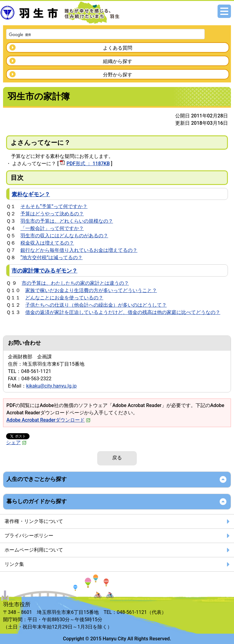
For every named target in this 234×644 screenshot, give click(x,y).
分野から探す (118, 75)
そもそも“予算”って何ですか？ (54, 206)
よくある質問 (118, 48)
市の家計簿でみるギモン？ (44, 271)
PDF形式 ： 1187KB (88, 164)
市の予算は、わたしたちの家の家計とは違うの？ (75, 283)
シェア (16, 442)
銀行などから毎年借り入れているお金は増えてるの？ (79, 250)
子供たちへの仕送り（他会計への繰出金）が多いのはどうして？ (96, 305)
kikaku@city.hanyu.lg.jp (51, 386)
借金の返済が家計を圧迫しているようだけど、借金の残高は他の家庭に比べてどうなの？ (123, 312)
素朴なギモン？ (31, 194)
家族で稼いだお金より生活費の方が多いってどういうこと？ (91, 290)
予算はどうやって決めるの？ (52, 214)
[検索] (97, 35)
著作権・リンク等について (34, 521)
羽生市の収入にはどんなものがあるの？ (64, 236)
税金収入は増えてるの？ (47, 243)
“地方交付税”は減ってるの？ (51, 258)
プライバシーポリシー (29, 536)
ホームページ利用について (34, 550)
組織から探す (118, 61)
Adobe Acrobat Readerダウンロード (48, 420)
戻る (117, 458)
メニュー (224, 11)
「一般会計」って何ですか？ (52, 228)
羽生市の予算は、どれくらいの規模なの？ (67, 221)
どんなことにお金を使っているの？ (64, 298)
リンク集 (14, 564)
